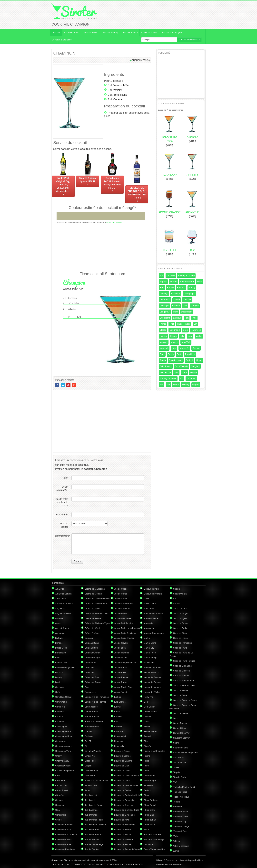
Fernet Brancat (92, 717)
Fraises (88, 731)
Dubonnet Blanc (92, 677)
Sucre (176, 743)
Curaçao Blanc (92, 643)
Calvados (176, 294)
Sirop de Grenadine (183, 666)
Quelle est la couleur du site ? (62, 502)
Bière (199, 281)
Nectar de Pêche (152, 692)
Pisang (147, 756)
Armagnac (60, 633)
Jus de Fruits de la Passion (127, 628)
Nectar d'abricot (151, 672)
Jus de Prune (121, 682)
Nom (65, 478)
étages (196, 384)
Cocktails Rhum (72, 33)
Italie (182, 336)
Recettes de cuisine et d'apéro (175, 860)
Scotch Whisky (180, 594)
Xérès (176, 851)
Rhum (199, 360)
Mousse (175, 342)
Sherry (176, 604)
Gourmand (174, 330)
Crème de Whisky (93, 628)
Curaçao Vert (91, 663)
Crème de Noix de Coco (96, 613)
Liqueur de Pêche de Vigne (127, 849)
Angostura (60, 609)
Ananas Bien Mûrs (64, 604)
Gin (195, 324)
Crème (58, 820)
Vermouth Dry (180, 821)
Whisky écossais (181, 846)
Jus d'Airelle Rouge (94, 805)
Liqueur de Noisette (124, 839)
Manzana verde (151, 618)
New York (186, 342)
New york (164, 348)
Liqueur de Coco (122, 780)
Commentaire (62, 536)
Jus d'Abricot (91, 795)
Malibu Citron (150, 604)
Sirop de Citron (180, 633)
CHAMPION (64, 53)
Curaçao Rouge (92, 658)
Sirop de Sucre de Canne (185, 700)
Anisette (59, 618)
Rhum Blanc (150, 810)
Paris (162, 354)
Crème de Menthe (93, 594)
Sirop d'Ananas (180, 609)
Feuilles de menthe (94, 722)
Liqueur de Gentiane (124, 805)
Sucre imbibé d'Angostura (185, 753)
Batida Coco (61, 648)
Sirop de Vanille (181, 713)
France (163, 324)
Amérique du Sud (186, 275)
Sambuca (148, 844)
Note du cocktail (64, 525)
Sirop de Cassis (181, 623)
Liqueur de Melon (122, 830)
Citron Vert (60, 795)
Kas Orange (120, 702)
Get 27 (88, 741)
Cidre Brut (60, 780)
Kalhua (118, 697)
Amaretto (60, 589)
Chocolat (187, 300)
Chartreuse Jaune (64, 746)
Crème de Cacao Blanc (66, 835)
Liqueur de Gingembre (125, 815)
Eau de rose (90, 692)
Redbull (189, 360)
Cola (185, 306)
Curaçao (118, 99)
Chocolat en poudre (64, 771)
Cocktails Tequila (130, 33)
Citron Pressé (62, 790)
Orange (196, 348)
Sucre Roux (179, 758)
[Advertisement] (102, 247)
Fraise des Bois (92, 726)
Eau (87, 687)
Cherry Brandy (62, 761)
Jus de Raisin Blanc (124, 687)
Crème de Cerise (63, 844)
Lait (116, 722)
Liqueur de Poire (152, 589)
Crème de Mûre (92, 609)
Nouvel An (184, 348)
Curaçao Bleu (91, 648)
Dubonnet (89, 672)
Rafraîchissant (176, 360)
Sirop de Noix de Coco (184, 685)
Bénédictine (120, 95)
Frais (194, 318)
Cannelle (59, 722)
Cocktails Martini (149, 33)
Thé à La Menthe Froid (184, 787)
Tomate (177, 802)
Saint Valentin (181, 366)
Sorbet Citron (180, 728)
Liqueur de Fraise (123, 790)
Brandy (192, 288)
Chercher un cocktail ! (189, 40)
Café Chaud (61, 702)
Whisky (118, 90)
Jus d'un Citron (92, 830)
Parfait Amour (150, 712)
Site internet (62, 515)
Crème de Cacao (63, 830)
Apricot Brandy (62, 628)
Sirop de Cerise (181, 628)
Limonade (119, 741)
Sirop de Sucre (180, 695)
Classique (164, 306)
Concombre (61, 815)
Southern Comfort (182, 738)
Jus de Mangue (122, 653)
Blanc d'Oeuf (61, 663)
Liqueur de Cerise (123, 771)
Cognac (176, 306)
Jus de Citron (121, 599)
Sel (175, 599)
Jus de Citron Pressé (124, 604)
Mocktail (164, 342)
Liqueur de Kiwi (122, 820)
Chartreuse (165, 300)
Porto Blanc (149, 776)
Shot (176, 372)
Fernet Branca (91, 712)
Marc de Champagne (154, 633)
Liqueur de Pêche (123, 844)
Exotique (177, 318)
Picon (146, 741)
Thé (175, 782)
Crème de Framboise (65, 849)
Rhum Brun (149, 815)
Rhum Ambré (150, 805)
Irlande (173, 336)
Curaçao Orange (93, 653)
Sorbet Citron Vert (182, 733)
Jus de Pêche (121, 667)
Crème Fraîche (92, 633)
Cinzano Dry (61, 785)
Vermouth (178, 807)
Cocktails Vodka (91, 33)
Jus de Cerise (121, 594)
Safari (147, 830)
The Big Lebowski (168, 378)
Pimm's (147, 746)
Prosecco (148, 785)
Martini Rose (150, 653)
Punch (163, 360)
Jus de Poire (120, 672)
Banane (59, 643)
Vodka (176, 384)
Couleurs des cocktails (114, 222)
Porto (179, 354)
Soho (176, 718)
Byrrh (58, 682)
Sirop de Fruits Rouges (184, 661)
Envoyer (77, 561)
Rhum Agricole (151, 800)
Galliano (89, 736)
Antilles (173, 281)
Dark (176, 312)
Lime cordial (120, 736)
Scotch (177, 589)
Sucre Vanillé (179, 762)
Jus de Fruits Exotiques (125, 633)
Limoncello (119, 746)
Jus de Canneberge (94, 844)
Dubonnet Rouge (93, 682)
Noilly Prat (149, 697)
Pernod (147, 736)
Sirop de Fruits (180, 648)
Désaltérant (187, 312)
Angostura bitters (63, 613)
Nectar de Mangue (153, 687)
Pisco (146, 761)
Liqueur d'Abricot (122, 751)
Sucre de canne (181, 748)
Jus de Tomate (121, 692)
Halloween (196, 330)
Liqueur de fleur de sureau (127, 785)
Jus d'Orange (91, 815)
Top (182, 378)
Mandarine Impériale (153, 613)
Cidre (58, 776)
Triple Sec (191, 378)
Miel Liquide (149, 663)
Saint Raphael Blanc (153, 835)
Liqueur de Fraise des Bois (127, 795)
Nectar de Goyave (152, 682)
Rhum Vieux (150, 825)
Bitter (58, 658)
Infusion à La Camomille (96, 780)
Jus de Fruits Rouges (124, 638)
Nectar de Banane (152, 677)
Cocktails (56, 33)
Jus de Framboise (123, 618)
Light (190, 336)
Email (62, 488)
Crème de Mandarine (95, 589)
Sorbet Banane (180, 723)
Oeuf (146, 702)
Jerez (87, 790)
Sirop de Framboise (183, 643)
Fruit (172, 324)
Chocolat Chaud (63, 766)
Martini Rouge (150, 658)
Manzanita (149, 623)
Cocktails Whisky (110, 33)
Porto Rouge (150, 780)
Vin (168, 384)
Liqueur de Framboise (125, 800)
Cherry (58, 756)
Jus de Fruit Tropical (124, 623)
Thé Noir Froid (180, 792)
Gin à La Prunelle (93, 751)
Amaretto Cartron (63, 594)
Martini (199, 336)
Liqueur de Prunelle (153, 594)
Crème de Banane (64, 825)
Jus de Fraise (121, 613)
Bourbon (181, 288)
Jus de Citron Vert (123, 609)
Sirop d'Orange (180, 613)
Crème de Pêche (93, 618)
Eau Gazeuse (91, 707)
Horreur (163, 336)
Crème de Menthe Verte (96, 604)
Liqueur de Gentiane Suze (127, 810)
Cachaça (164, 294)
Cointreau (60, 805)
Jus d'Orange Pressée (95, 825)
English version (141, 60)
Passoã (147, 717)
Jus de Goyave (121, 643)
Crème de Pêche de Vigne (97, 623)
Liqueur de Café (122, 766)
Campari (59, 717)
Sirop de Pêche (181, 690)
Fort (187, 318)
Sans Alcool (165, 372)
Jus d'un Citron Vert (94, 835)
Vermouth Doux (181, 816)
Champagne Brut (63, 731)
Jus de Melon (121, 658)
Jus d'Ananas (91, 810)
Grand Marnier (92, 771)
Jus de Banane (92, 839)
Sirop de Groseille (182, 671)
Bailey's (59, 638)
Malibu (147, 599)
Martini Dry (149, 648)
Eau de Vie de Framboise (97, 697)
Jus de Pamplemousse (125, 663)
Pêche (147, 726)
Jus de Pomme (121, 677)
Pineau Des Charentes (154, 751)
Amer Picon (61, 599)
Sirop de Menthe (181, 676)
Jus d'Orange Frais (94, 820)
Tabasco (177, 767)
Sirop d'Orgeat (180, 618)
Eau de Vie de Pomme (95, 702)
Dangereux (165, 312)
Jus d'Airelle (90, 800)
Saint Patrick (166, 366)
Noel (174, 348)
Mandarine (149, 609)
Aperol (58, 623)
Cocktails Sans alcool (62, 40)
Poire (146, 766)
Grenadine (90, 776)
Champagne (189, 294)
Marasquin (149, 628)
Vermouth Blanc (181, 812)
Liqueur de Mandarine (125, 825)
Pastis (171, 354)
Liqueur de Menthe (123, 835)
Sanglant (195, 366)
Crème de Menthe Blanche (97, 599)
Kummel (118, 717)
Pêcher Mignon (151, 731)
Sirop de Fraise (180, 638)
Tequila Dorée (180, 777)
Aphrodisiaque (187, 281)
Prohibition (190, 354)
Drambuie (89, 667)
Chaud (177, 300)
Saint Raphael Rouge (154, 839)
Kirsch (117, 712)
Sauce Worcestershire (154, 849)
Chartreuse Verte (63, 751)
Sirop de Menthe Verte (184, 681)
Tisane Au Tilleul (181, 797)
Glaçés (163, 330)
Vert (162, 384)
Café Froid (60, 707)
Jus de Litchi (120, 648)
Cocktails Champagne (171, 33)
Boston (170, 288)
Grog (185, 330)
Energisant (165, 318)
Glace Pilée (90, 761)
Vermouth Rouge (181, 826)
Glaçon (88, 766)
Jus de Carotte (92, 849)
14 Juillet (171, 275)
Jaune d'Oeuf (91, 785)
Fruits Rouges (184, 324)
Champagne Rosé (64, 736)
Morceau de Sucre (152, 667)
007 (161, 275)
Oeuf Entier (149, 707)
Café (57, 692)
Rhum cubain (150, 820)
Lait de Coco (120, 726)
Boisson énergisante (65, 667)
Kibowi (117, 707)
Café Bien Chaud (63, 697)
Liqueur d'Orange (122, 756)
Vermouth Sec (122, 85)
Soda (184, 372)
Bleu (162, 288)
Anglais (163, 281)
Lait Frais (119, 731)
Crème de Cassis (63, 839)
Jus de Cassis (121, 589)
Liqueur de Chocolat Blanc (127, 776)
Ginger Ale (90, 756)
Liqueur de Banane (123, 761)
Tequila (193, 372)
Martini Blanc (150, 643)
